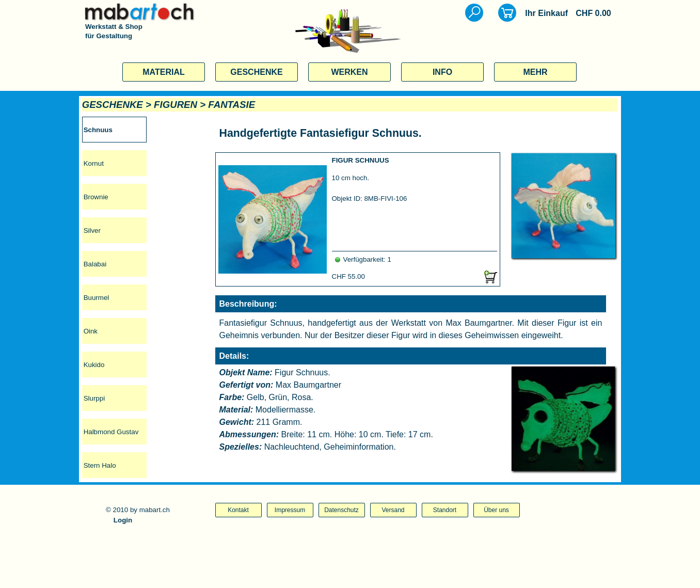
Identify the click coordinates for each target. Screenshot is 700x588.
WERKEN (349, 72)
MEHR (535, 72)
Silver (92, 231)
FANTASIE (232, 105)
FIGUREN (176, 105)
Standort (445, 510)
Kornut (94, 163)
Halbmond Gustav (111, 432)
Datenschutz (341, 510)
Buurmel (97, 298)
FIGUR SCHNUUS (361, 160)
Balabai (95, 264)
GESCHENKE (256, 72)
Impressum (290, 510)
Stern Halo (100, 465)
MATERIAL (163, 72)
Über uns (496, 510)
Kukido (94, 365)
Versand (393, 510)
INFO (442, 72)
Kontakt (238, 510)
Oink (91, 331)
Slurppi (94, 398)
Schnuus (98, 130)
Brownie (96, 197)
